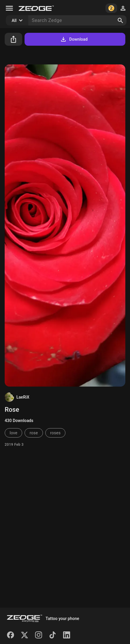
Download (74, 39)
